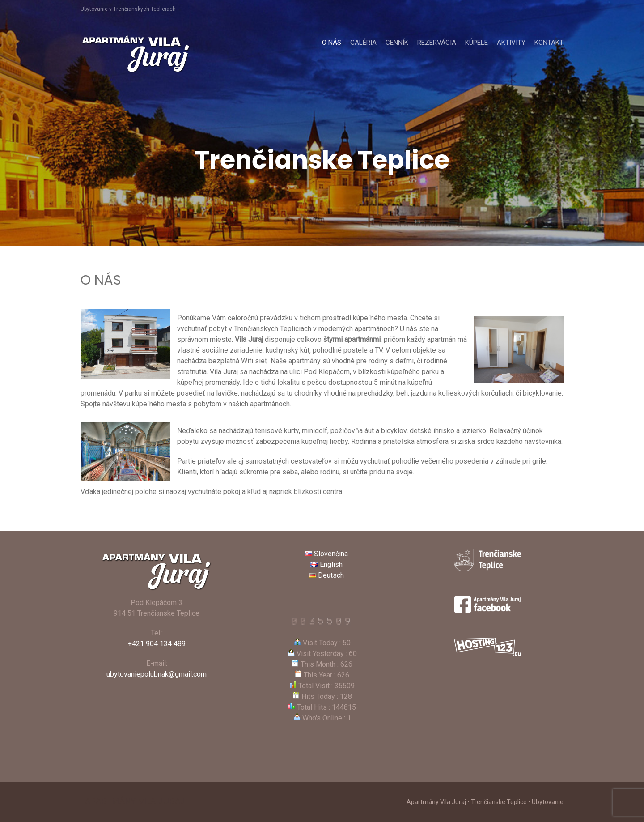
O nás (332, 43)
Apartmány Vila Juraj (135, 801)
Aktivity (511, 43)
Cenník (397, 43)
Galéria (363, 43)
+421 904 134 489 (157, 644)
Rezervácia (437, 43)
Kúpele (477, 43)
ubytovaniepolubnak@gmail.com (157, 674)
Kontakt (549, 43)
